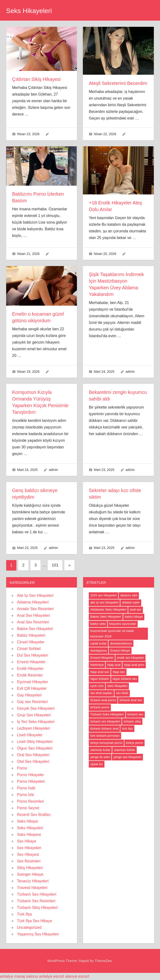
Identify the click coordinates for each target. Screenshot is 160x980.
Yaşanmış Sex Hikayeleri (38, 934)
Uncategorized (29, 927)
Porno (22, 768)
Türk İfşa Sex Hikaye (35, 921)
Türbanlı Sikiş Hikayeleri (38, 908)
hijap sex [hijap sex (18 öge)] (119, 672)
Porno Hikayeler (31, 775)
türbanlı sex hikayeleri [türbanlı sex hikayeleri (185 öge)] (105, 721)
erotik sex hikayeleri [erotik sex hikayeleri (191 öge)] (131, 658)
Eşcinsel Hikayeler (33, 682)
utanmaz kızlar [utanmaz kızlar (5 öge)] (100, 750)
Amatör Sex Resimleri (35, 609)
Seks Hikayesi (29, 835)
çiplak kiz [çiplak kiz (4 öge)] (96, 764)
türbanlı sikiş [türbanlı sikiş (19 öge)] (132, 721)
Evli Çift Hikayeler (32, 688)
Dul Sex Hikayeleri (33, 655)
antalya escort (52, 976)
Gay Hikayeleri (29, 695)
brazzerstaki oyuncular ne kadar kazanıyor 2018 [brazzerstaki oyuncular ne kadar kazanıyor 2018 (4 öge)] (112, 634)
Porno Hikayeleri (31, 781)
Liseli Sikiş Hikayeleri (35, 742)
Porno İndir (26, 788)
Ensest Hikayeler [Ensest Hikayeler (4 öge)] (102, 658)
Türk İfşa (24, 914)
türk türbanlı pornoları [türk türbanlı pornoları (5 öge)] (105, 736)
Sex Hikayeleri (29, 848)
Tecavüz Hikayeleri (33, 881)
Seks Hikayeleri (29, 11)
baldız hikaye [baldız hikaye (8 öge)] (134, 617)
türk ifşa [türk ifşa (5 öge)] (127, 729)
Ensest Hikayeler (31, 662)
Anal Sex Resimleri (33, 622)
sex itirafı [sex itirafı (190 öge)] (122, 693)
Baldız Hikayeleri (31, 635)
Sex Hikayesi (28, 854)
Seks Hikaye (28, 821)
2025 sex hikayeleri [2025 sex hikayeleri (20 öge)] (103, 595)
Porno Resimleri (31, 801)
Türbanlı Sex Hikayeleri (37, 894)
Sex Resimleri (29, 861)
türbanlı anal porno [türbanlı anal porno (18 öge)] (103, 700)
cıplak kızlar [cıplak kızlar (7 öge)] (98, 643)
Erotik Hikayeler (30, 669)
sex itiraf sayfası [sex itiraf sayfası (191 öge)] (101, 693)
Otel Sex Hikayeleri (33, 761)
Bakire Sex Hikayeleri (35, 629)
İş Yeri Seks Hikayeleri (36, 722)
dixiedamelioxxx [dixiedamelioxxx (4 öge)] (121, 643)
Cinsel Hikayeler (31, 642)
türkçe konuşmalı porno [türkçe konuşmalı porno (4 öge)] (106, 743)
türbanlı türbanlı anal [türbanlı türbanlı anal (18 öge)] (104, 729)
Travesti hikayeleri (32, 888)
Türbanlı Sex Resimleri (36, 901)
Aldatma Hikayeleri (33, 602)
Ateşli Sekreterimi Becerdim (118, 83)
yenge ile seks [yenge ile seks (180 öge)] (100, 757)
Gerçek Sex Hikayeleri (36, 708)
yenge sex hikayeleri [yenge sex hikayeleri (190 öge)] (127, 757)
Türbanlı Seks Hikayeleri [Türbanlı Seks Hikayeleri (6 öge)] (107, 714)
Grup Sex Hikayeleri (34, 715)
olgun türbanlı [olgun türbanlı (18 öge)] (100, 679)
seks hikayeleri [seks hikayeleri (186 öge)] (117, 686)
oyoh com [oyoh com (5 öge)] (97, 686)
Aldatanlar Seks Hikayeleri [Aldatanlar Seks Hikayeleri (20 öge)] (108, 610)
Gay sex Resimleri (33, 702)
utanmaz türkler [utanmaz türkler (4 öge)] (125, 750)
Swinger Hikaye (30, 874)
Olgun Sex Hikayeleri (35, 748)
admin (130, 372)
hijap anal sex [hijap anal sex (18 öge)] (100, 672)
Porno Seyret (28, 808)
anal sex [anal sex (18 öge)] (136, 610)
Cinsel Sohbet (29, 649)
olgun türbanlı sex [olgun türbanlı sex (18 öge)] (125, 679)
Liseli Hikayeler (30, 735)
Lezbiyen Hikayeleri (34, 728)
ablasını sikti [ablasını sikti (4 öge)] (129, 595)
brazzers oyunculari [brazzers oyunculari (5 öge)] (123, 624)
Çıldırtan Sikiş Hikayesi (36, 79)
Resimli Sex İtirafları (34, 815)
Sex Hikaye (27, 841)
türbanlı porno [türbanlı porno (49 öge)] (100, 707)
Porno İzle (26, 795)
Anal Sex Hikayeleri (34, 615)
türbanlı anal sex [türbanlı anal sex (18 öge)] (131, 700)
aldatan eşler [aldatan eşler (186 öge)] (131, 602)
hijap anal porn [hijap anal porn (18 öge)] (134, 665)
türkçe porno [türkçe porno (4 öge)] (134, 743)
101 (55, 565)
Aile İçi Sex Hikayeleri (35, 596)
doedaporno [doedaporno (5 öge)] (98, 651)
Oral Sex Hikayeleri (33, 755)
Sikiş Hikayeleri (30, 868)
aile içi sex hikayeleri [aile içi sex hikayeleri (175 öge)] (104, 602)
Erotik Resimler (30, 675)
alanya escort (77, 976)
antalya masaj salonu (19, 976)
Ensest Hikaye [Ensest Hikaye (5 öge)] (120, 651)
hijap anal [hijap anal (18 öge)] (114, 665)
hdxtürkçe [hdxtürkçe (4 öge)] (97, 665)
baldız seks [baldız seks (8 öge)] (98, 624)
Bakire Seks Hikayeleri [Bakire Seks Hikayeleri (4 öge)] (106, 617)
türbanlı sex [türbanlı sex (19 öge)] (135, 714)
